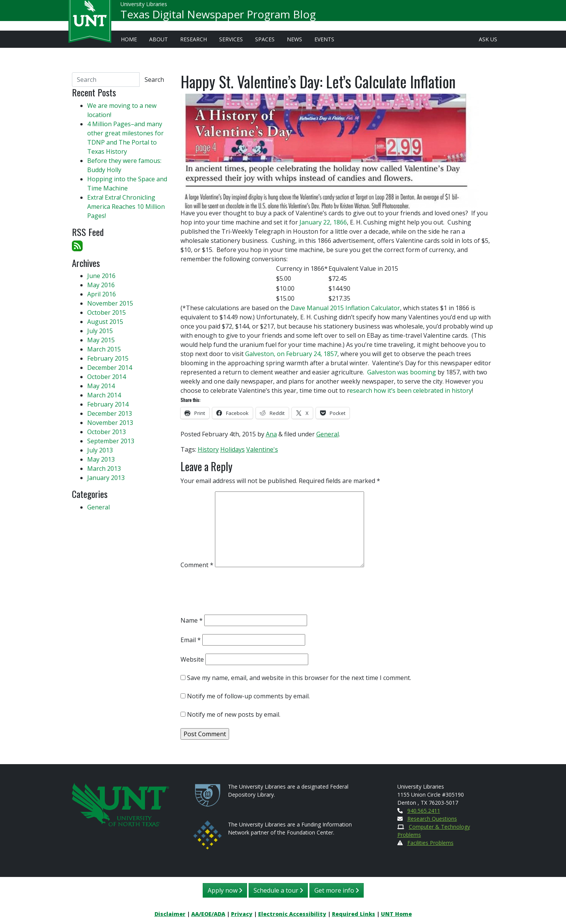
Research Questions (432, 819)
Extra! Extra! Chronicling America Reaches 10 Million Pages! (126, 207)
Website (192, 659)
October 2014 (107, 377)
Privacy (242, 914)
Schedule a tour (278, 890)
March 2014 (104, 395)
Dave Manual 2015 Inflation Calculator (345, 308)
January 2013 (106, 478)
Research (194, 39)
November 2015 (110, 303)
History (208, 449)
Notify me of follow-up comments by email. (248, 696)
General (328, 434)
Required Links (354, 914)
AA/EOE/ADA (208, 914)
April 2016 (102, 294)
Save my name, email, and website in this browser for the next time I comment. (299, 678)
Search (154, 80)
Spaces (265, 39)
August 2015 (105, 322)
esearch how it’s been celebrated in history (411, 390)
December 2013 (110, 413)
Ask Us (488, 39)
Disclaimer (170, 914)
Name (192, 620)
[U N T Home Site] (120, 804)
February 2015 (108, 358)
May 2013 (101, 459)
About (159, 39)
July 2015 (100, 331)
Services (231, 39)
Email (191, 640)
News (294, 39)
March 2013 (104, 469)
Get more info (337, 890)
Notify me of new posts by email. (234, 714)
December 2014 (110, 368)
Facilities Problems (430, 843)
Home (129, 39)
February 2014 (108, 404)
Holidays (233, 449)
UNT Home (396, 914)
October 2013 (107, 432)
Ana (271, 434)
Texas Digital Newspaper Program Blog (218, 18)
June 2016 (101, 276)
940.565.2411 (424, 811)
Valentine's (262, 449)
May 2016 (101, 285)
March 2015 (104, 349)
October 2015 (107, 312)
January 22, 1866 (323, 222)
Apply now (225, 890)
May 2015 (101, 340)
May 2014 (101, 386)
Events (324, 39)
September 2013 (111, 441)
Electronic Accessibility (292, 914)
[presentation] (239, 594)
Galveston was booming (402, 372)
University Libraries (144, 7)
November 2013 (110, 423)
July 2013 (100, 450)
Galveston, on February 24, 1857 (291, 354)
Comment (197, 565)
